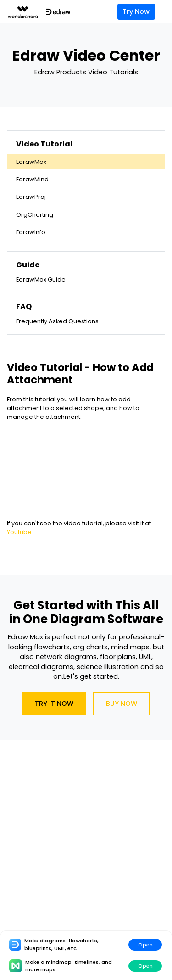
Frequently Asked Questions (57, 321)
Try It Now (54, 704)
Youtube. (20, 532)
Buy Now (122, 704)
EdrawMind (32, 179)
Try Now (136, 11)
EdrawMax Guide (41, 279)
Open (145, 945)
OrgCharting (35, 215)
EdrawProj (31, 197)
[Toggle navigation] (166, 12)
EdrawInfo (31, 232)
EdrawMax (31, 162)
